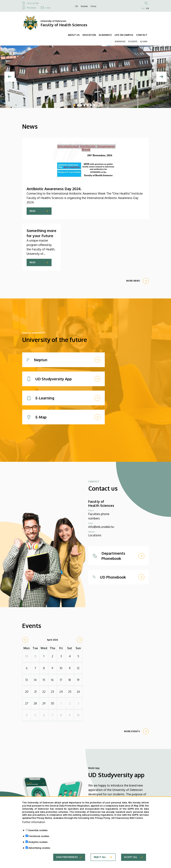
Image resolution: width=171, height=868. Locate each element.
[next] (80, 640)
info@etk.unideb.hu (101, 527)
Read (32, 211)
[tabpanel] (85, 77)
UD (76, 6)
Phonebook (31, 8)
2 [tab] (78, 105)
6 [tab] (91, 105)
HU (143, 8)
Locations (95, 535)
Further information (34, 823)
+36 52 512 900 (32, 3)
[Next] (161, 77)
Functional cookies (39, 837)
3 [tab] (81, 105)
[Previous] (10, 77)
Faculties (84, 6)
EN (148, 8)
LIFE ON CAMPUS (124, 35)
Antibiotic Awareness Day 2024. (54, 189)
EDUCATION (89, 35)
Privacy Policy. (103, 819)
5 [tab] (88, 105)
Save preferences (67, 858)
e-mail (48, 8)
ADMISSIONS (120, 41)
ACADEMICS (105, 35)
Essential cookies (38, 832)
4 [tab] (84, 105)
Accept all (131, 858)
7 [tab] (94, 105)
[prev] (25, 640)
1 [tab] (74, 105)
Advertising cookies (39, 849)
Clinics (93, 6)
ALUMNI (144, 41)
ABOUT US (74, 35)
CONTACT (142, 35)
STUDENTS (133, 41)
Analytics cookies (38, 843)
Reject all (100, 858)
